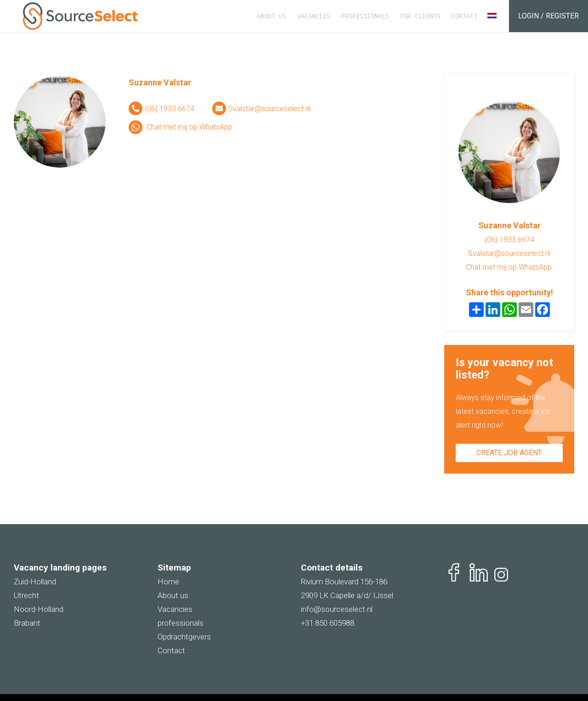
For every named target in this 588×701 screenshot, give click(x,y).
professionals (181, 623)
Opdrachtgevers (184, 637)
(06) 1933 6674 (170, 109)
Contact (464, 16)
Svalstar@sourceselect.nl (269, 109)
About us (271, 16)
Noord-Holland (39, 609)
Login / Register (548, 16)
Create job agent (509, 453)
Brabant (27, 623)
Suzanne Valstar (160, 82)
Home (168, 582)
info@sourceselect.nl (337, 609)
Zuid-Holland (35, 582)
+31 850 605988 (328, 623)
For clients (420, 16)
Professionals (365, 16)
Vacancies (314, 16)
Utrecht (26, 595)
